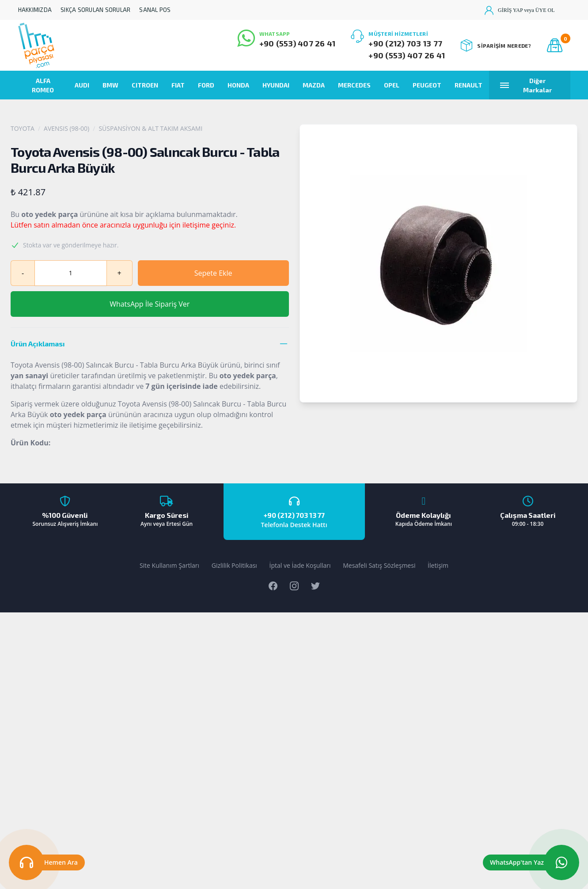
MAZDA (314, 85)
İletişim (438, 565)
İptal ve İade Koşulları (300, 565)
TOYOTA (23, 128)
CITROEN (145, 85)
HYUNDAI (276, 85)
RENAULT (469, 85)
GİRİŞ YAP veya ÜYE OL (520, 10)
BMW (110, 85)
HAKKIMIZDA (35, 10)
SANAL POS (155, 10)
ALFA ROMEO (43, 85)
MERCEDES (354, 85)
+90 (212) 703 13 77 (405, 43)
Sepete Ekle (213, 273)
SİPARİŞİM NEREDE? (496, 46)
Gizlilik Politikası (234, 565)
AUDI (82, 85)
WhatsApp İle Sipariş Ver (150, 304)
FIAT (178, 85)
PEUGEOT (427, 85)
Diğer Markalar (526, 85)
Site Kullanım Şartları (169, 565)
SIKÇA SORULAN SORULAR (95, 10)
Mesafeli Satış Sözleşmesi (379, 565)
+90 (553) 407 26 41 (298, 43)
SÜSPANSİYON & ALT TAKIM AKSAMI (150, 128)
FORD (206, 85)
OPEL (392, 85)
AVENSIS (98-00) (66, 128)
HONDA (238, 85)
